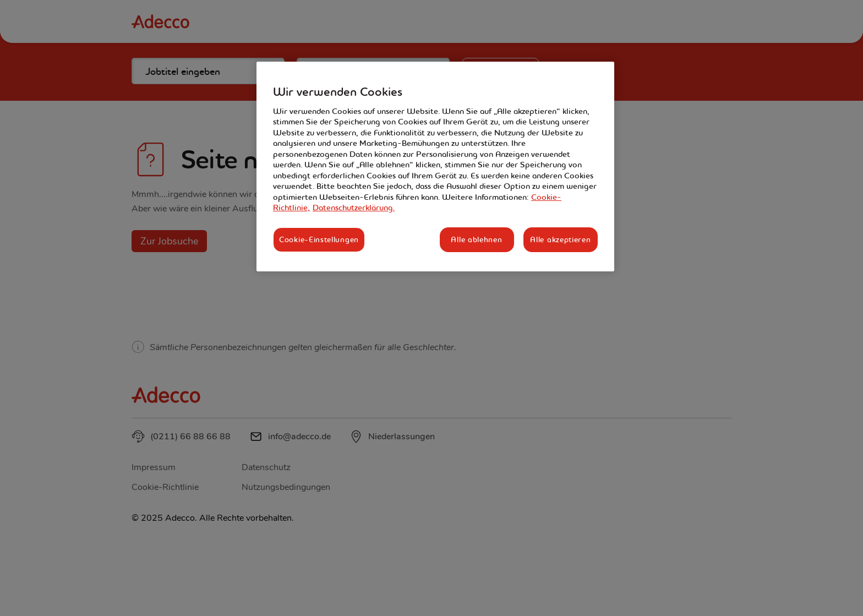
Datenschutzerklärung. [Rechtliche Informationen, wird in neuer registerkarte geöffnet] (354, 208)
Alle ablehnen (476, 239)
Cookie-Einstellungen (319, 239)
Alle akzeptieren (560, 239)
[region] (435, 167)
